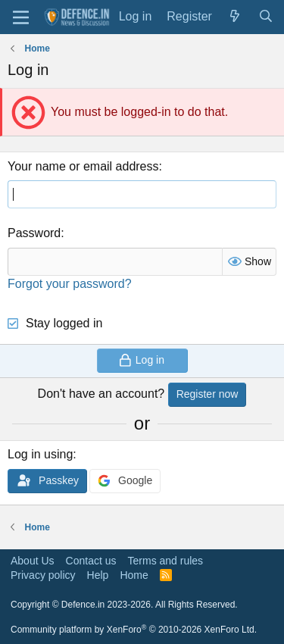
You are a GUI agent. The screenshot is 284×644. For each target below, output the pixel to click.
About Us (33, 561)
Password (34, 233)
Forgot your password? (70, 284)
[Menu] (21, 17)
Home (134, 575)
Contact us (91, 561)
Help (98, 575)
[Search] (265, 17)
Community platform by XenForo (134, 630)
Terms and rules (166, 561)
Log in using (40, 454)
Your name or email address (83, 166)
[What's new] (235, 17)
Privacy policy (43, 575)
